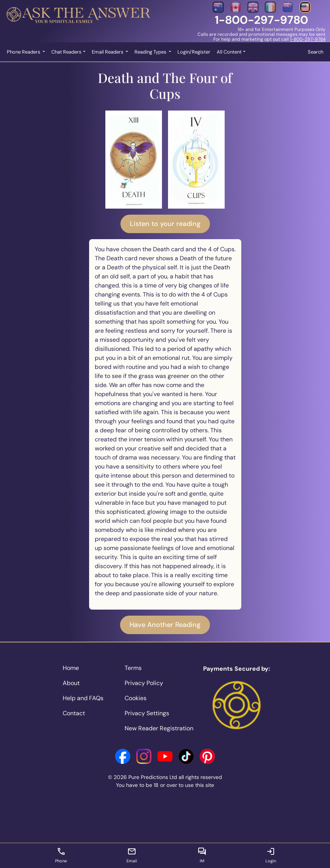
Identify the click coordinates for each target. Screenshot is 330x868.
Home (71, 668)
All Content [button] (229, 52)
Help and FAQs (83, 698)
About (71, 683)
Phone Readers (24, 52)
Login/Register (194, 52)
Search (315, 52)
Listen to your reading (165, 224)
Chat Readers (66, 52)
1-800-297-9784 (308, 39)
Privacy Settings (147, 713)
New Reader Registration (159, 728)
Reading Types (151, 52)
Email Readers (108, 52)
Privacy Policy (144, 683)
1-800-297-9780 (261, 20)
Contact (74, 713)
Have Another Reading (165, 625)
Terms (133, 668)
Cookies (136, 698)
